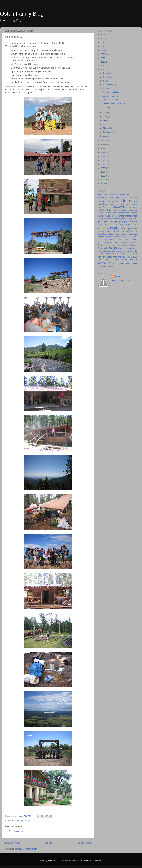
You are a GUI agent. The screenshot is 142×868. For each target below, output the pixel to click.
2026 (103, 35)
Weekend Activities (111, 92)
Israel (117, 231)
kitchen (117, 234)
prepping (134, 242)
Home (49, 843)
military (114, 237)
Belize (108, 201)
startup (108, 254)
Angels (112, 194)
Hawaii (129, 225)
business (110, 204)
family (101, 216)
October (107, 81)
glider (121, 222)
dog (114, 210)
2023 (103, 46)
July (105, 113)
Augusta (112, 197)
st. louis (101, 254)
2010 (103, 164)
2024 (103, 42)
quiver (114, 245)
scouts (129, 248)
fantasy (108, 216)
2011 (103, 160)
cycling (100, 210)
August (106, 89)
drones (119, 210)
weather (133, 260)
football (116, 219)
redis (119, 245)
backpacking (18, 820)
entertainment (111, 213)
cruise (135, 207)
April (105, 124)
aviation (119, 197)
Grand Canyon (103, 225)
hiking (114, 228)
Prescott (101, 245)
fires (135, 216)
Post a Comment (16, 831)
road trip (125, 245)
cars (128, 204)
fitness (106, 219)
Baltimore (101, 201)
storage (115, 254)
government (131, 221)
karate (106, 234)
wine (122, 264)
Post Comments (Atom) (28, 849)
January (107, 136)
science (123, 248)
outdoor (126, 240)
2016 (103, 141)
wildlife (115, 264)
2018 (103, 66)
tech (135, 254)
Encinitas (133, 210)
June (106, 116)
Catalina (134, 204)
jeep (122, 231)
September (108, 85)
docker (109, 210)
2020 (103, 58)
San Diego (113, 248)
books (127, 201)
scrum (135, 248)
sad (105, 248)
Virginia (124, 260)
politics (126, 242)
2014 (103, 149)
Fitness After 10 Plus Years (115, 104)
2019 (103, 62)
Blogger (98, 861)
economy (126, 210)
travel (134, 257)
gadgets (134, 219)
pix (121, 242)
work (135, 264)
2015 (103, 145)
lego (131, 234)
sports (134, 251)
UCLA (109, 260)
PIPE (117, 242)
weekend (104, 263)
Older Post (84, 843)
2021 (103, 54)
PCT (104, 242)
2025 (103, 39)
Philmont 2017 (109, 108)
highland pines (104, 228)
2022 (103, 50)
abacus (105, 194)
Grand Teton (113, 225)
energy (100, 213)
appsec (134, 194)
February (107, 132)
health (134, 225)
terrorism (102, 257)
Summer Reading (110, 96)
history (123, 228)
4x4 (99, 194)
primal (108, 245)
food (111, 219)
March (106, 128)
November (108, 77)
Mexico (107, 237)
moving (126, 237)
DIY (105, 210)
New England (109, 240)
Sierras (107, 251)
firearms (129, 216)
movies (120, 237)
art (106, 197)
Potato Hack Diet (110, 100)
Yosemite (110, 266)
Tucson (101, 260)
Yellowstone (102, 266)
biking (113, 201)
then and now (119, 257)
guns (119, 225)
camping (120, 204)
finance (121, 216)
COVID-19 (123, 207)
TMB (128, 257)
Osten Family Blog (22, 14)
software (127, 251)
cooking (115, 207)
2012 (103, 156)
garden (107, 222)
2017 (103, 70)
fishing (100, 219)
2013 (103, 153)
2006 (103, 180)
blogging (119, 201)
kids (111, 234)
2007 (103, 176)
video (116, 260)
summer (129, 254)
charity (100, 207)
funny (128, 219)
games (100, 222)
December (108, 73)
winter (128, 264)
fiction (114, 216)
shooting (101, 251)
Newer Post (12, 843)
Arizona (101, 197)
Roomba (133, 245)
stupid (122, 254)
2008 (103, 172)
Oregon (119, 240)
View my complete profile (122, 281)
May (105, 120)
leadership (125, 234)
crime (130, 207)
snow (120, 251)
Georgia (114, 222)
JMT (128, 231)
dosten (117, 277)
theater (109, 257)
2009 (103, 168)
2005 (103, 184)
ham (124, 224)
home (130, 228)
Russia (100, 248)
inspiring (101, 231)
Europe (134, 213)
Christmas (107, 207)
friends (122, 219)
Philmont (110, 242)
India (135, 228)
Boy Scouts (30, 820)
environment (124, 213)
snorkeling (114, 251)
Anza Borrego (123, 194)
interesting (109, 231)
